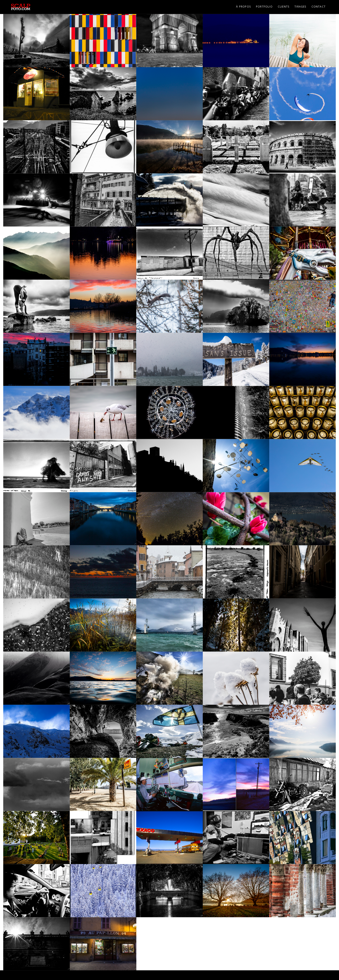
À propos (243, 7)
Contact (319, 7)
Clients (284, 7)
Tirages (300, 7)
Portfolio (264, 7)
